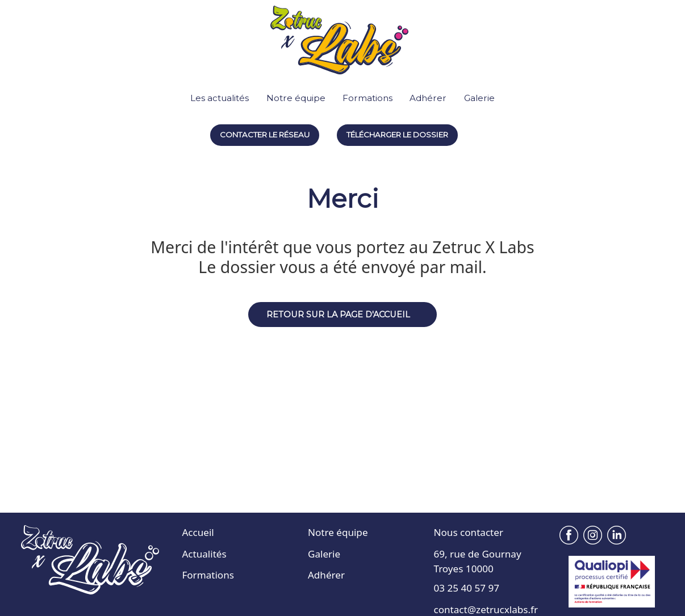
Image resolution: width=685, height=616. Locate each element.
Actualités (204, 554)
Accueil (198, 532)
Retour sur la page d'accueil (338, 315)
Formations (367, 98)
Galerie (479, 98)
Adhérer (428, 98)
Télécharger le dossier (397, 135)
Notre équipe (296, 98)
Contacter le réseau (265, 135)
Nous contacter (469, 532)
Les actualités (220, 98)
